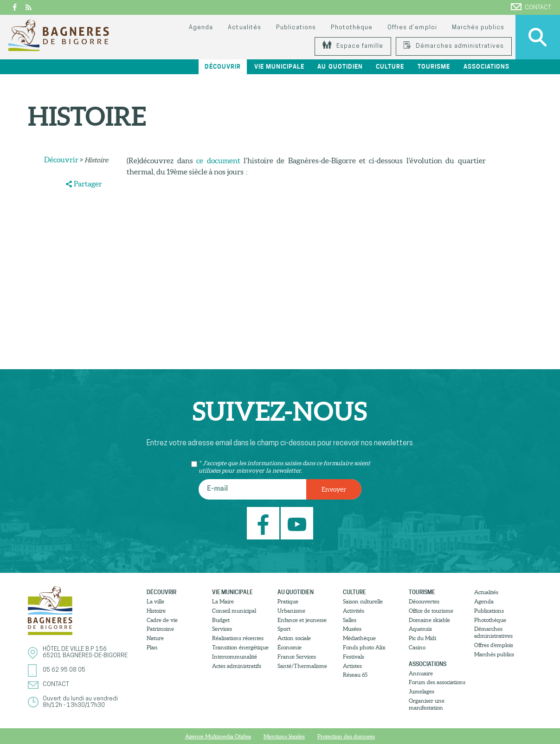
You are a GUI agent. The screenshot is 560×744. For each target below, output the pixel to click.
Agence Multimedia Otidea (218, 736)
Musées (352, 629)
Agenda (201, 28)
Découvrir (223, 67)
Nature (155, 638)
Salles (350, 620)
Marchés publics (478, 28)
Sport (284, 629)
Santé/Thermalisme (302, 666)
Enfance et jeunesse (302, 620)
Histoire (156, 611)
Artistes (352, 666)
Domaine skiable (429, 620)
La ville (155, 601)
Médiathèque (359, 638)
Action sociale (294, 638)
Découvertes (424, 601)
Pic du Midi (422, 638)
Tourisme (434, 67)
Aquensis (420, 629)
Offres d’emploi (412, 28)
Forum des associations (437, 682)
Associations (486, 67)
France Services (297, 657)
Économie (290, 647)
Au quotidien (340, 67)
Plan (152, 647)
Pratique (288, 601)
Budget (221, 620)
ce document (218, 160)
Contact (531, 7)
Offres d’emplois (494, 645)
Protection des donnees (346, 736)
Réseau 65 (355, 675)
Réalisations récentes (238, 638)
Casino (417, 647)
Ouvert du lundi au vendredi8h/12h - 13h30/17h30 (80, 702)
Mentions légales (284, 736)
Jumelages (422, 691)
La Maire (223, 601)
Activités (354, 611)
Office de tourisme (431, 611)
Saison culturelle (363, 601)
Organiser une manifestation (427, 704)
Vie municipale (279, 67)
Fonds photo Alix (364, 647)
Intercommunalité (235, 657)
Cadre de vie (162, 620)
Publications (296, 28)
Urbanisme (291, 611)
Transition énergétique (240, 647)
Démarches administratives (454, 46)
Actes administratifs (237, 666)
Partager (88, 184)
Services (222, 629)
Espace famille (353, 46)
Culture (390, 67)
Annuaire (421, 673)
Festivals (354, 657)
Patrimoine (160, 629)
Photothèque (352, 28)
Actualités (244, 28)
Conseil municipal (234, 611)
